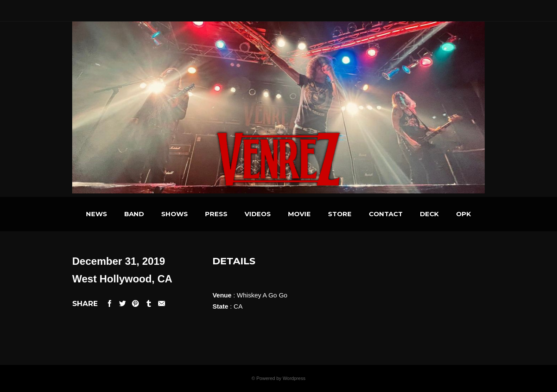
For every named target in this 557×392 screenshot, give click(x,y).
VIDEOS (258, 214)
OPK (464, 214)
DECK (429, 214)
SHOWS (174, 214)
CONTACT (386, 214)
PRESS (216, 214)
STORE (340, 214)
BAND (134, 214)
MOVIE (299, 214)
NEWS (96, 214)
